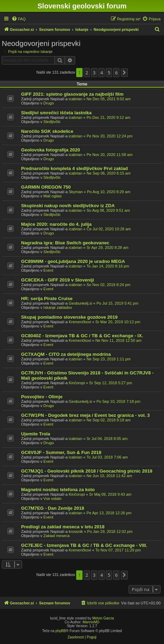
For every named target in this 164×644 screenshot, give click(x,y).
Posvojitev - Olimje (42, 397)
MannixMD (91, 622)
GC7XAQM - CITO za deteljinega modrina (66, 354)
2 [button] (87, 73)
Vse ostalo (53, 499)
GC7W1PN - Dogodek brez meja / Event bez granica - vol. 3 (85, 415)
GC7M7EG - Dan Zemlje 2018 (53, 508)
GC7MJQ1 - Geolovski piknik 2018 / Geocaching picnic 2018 (87, 471)
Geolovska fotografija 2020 (51, 150)
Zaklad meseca (57, 536)
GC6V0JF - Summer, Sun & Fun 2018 (61, 452)
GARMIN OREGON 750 (46, 187)
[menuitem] (19, 19)
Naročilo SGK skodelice (47, 131)
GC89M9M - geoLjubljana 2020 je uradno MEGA (73, 261)
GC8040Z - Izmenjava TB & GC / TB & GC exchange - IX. (82, 336)
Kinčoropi (77, 383)
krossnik (76, 531)
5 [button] (109, 73)
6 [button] (116, 73)
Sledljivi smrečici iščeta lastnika (56, 113)
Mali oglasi (53, 196)
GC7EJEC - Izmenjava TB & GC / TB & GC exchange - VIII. (84, 545)
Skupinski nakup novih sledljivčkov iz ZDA (68, 206)
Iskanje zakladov (58, 307)
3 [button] (94, 73)
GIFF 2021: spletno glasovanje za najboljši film (72, 94)
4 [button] (102, 73)
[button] (124, 73)
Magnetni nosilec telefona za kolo (58, 490)
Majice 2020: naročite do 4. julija (56, 224)
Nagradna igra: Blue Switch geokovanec (65, 243)
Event (48, 270)
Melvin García (103, 618)
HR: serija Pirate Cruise (47, 299)
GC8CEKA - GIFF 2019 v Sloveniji (58, 280)
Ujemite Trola (36, 434)
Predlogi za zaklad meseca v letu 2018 (63, 527)
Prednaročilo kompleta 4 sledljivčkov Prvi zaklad (74, 168)
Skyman (76, 192)
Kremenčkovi (80, 322)
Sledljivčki (52, 122)
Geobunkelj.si (81, 303)
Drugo (49, 103)
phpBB (61, 631)
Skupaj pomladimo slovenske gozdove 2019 (69, 317)
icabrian (76, 99)
